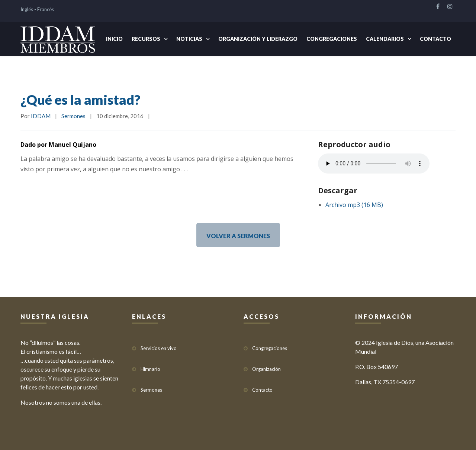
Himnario (150, 369)
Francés (46, 9)
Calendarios (385, 39)
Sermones (73, 116)
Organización (266, 369)
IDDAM (41, 116)
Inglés (27, 9)
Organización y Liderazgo (258, 39)
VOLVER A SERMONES (238, 236)
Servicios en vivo (159, 348)
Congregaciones (332, 39)
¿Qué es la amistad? (80, 100)
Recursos (146, 39)
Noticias (189, 39)
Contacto (435, 39)
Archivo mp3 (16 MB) (354, 205)
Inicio (114, 39)
